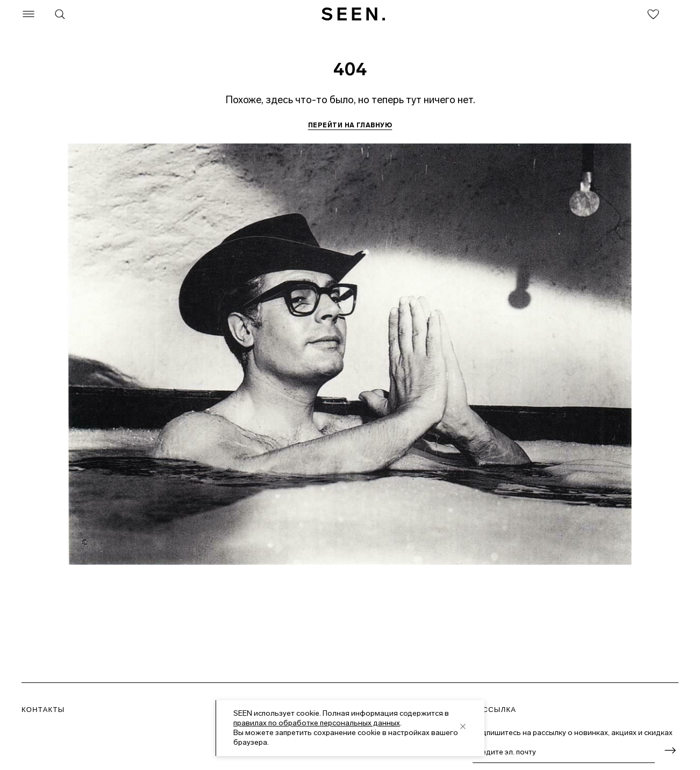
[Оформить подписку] (670, 750)
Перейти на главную (350, 125)
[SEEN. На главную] (353, 14)
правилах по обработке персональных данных (317, 723)
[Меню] (28, 14)
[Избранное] (653, 14)
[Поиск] (60, 14)
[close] (463, 726)
